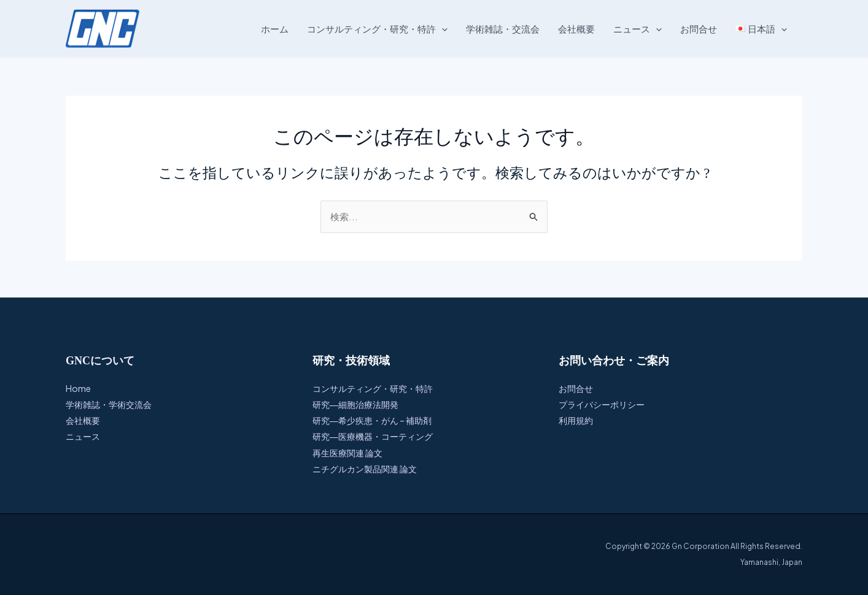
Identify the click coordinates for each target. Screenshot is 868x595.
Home (78, 388)
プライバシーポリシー (602, 404)
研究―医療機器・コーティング (373, 436)
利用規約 (576, 420)
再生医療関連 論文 (347, 452)
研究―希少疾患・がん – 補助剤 (372, 420)
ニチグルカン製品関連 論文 (365, 468)
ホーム (275, 29)
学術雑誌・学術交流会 (109, 404)
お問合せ (699, 29)
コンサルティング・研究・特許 (377, 29)
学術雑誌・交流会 (503, 29)
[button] (442, 29)
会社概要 (576, 29)
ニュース (637, 29)
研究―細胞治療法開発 (355, 404)
